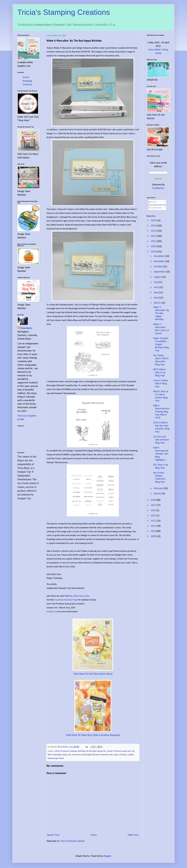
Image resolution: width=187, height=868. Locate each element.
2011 (154, 526)
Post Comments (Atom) (73, 841)
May (156, 293)
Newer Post (53, 835)
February (159, 488)
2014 (154, 510)
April (156, 298)
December (159, 256)
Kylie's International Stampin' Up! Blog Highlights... (161, 454)
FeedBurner (158, 188)
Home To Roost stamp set (119, 751)
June (156, 287)
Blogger (107, 856)
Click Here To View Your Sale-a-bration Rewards (93, 735)
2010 (154, 531)
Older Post (133, 835)
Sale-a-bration (121, 755)
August (158, 277)
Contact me (52, 612)
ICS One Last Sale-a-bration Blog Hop (161, 440)
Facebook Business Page (66, 600)
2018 (154, 500)
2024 (154, 226)
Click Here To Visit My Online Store (93, 674)
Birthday (82, 751)
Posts (153, 202)
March (157, 303)
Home (94, 835)
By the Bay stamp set (96, 751)
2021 (154, 241)
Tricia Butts (26, 328)
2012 (154, 521)
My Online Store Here (79, 596)
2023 (154, 231)
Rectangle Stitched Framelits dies (97, 755)
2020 (154, 246)
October (158, 267)
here (55, 134)
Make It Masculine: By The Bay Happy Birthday (161, 313)
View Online (154, 50)
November (159, 261)
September (160, 272)
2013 (154, 516)
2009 (154, 536)
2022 (154, 236)
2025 (154, 221)
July (156, 282)
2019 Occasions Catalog (66, 751)
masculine (76, 755)
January (158, 494)
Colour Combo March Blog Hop (161, 384)
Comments (155, 208)
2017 (154, 505)
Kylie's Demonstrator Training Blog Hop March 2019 (161, 412)
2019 (154, 252)
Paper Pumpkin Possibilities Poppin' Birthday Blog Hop (161, 344)
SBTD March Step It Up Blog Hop (159, 373)
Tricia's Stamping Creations (64, 12)
